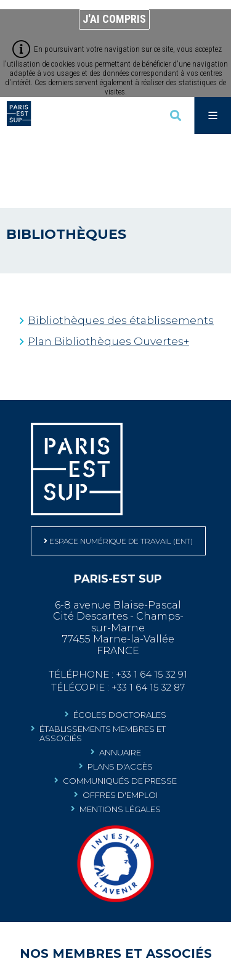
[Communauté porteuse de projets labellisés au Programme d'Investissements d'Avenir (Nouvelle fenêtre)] (115, 900)
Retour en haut (219, 412)
